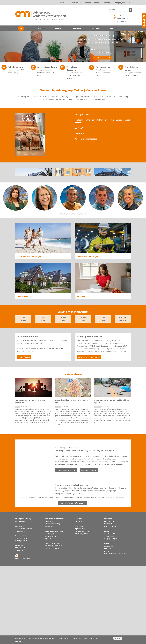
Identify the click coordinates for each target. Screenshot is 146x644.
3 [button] (67, 233)
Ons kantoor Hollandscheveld (33, 190)
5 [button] (72, 233)
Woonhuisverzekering (26, 292)
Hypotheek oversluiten (26, 366)
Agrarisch (80, 297)
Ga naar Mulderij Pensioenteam (89, 435)
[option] (16, 217)
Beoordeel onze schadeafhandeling (71, 581)
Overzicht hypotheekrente (83, 609)
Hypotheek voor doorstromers (29, 362)
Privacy (107, 629)
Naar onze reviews (87, 548)
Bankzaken (78, 599)
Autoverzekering (24, 288)
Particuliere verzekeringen (29, 275)
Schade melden (122, 21)
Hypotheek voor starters (27, 357)
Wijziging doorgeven (111, 617)
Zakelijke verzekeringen (87, 275)
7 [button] (77, 233)
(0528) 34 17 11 (122, 15)
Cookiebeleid (109, 624)
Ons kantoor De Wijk (112, 190)
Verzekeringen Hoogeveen (54, 624)
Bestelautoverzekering (52, 602)
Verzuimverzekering (84, 292)
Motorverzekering (51, 604)
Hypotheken (23, 345)
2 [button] (64, 233)
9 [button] (83, 233)
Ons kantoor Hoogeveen (73, 190)
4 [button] (70, 233)
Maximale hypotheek (82, 612)
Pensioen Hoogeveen (52, 626)
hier (82, 139)
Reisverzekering (23, 297)
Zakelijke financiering (101, 58)
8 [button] (80, 233)
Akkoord (118, 638)
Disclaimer (108, 627)
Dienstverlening (109, 599)
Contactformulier (110, 612)
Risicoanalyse (82, 288)
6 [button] (75, 233)
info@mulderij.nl (122, 18)
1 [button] (62, 233)
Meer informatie (24, 435)
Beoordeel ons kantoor (65, 548)
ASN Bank (81, 345)
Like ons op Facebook (23, 635)
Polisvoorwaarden (110, 604)
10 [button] (85, 233)
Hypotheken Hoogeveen (53, 621)
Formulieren (108, 602)
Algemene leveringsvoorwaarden (115, 632)
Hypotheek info (80, 607)
